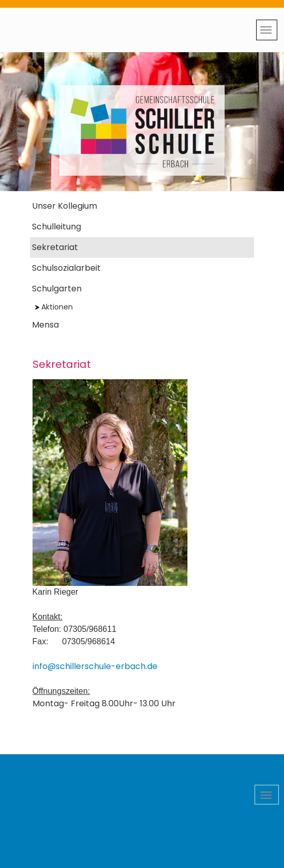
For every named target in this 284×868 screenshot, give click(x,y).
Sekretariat (55, 247)
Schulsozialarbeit (66, 268)
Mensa (45, 325)
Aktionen (54, 307)
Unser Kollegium (65, 206)
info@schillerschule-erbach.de (95, 666)
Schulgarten (57, 289)
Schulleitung (57, 227)
